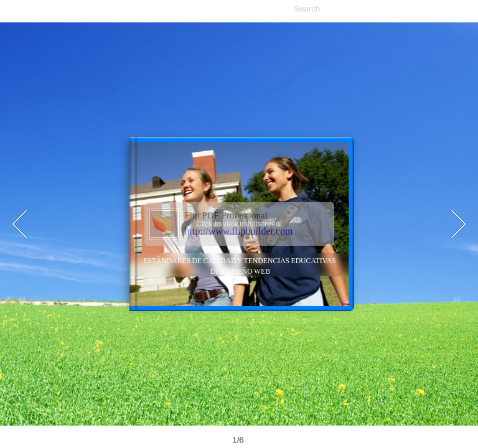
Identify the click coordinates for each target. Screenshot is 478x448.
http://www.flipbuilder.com (239, 231)
